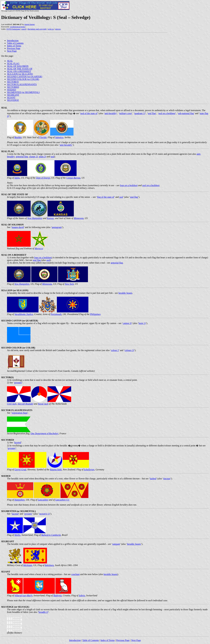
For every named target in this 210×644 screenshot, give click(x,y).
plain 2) (43, 157)
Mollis (17, 535)
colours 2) (129, 350)
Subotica (59, 137)
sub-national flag (186, 113)
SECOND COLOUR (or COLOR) (23, 79)
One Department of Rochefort (44, 433)
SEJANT (11, 98)
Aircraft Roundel (25, 404)
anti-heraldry (111, 113)
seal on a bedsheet (167, 113)
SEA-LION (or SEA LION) (20, 74)
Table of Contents (15, 43)
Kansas (50, 218)
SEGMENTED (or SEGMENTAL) (23, 92)
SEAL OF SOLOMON (18, 66)
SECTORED (13, 87)
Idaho (17, 178)
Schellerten (89, 470)
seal (52, 157)
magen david (18, 227)
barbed (153, 479)
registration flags (20, 413)
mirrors (58, 29)
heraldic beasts (125, 293)
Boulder (18, 137)
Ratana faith (56, 470)
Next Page (12, 51)
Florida (43, 137)
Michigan (28, 565)
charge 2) (33, 157)
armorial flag (22, 157)
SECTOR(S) (13, 82)
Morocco (39, 248)
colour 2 (115, 350)
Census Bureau (73, 178)
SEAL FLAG (13, 63)
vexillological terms (17, 27)
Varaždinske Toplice (24, 314)
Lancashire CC (62, 500)
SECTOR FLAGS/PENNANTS (22, 84)
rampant (116, 544)
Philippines (95, 314)
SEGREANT (13, 95)
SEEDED (11, 90)
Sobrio (82, 595)
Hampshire (20, 500)
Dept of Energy (43, 178)
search (24, 29)
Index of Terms (14, 46)
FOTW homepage (13, 29)
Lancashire (43, 500)
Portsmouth (56, 314)
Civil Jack (12, 404)
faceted (18, 442)
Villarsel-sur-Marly (23, 595)
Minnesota (79, 218)
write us (51, 29)
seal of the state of (89, 113)
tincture (167, 479)
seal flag (152, 113)
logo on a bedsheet (129, 185)
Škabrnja (57, 595)
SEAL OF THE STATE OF (20, 69)
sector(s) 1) (44, 514)
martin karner (30, 24)
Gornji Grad (20, 470)
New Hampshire (35, 218)
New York (69, 284)
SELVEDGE (13, 100)
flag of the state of (106, 197)
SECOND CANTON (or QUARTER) (25, 77)
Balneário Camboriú (51, 535)
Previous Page (14, 48)
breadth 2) (43, 612)
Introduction (13, 41)
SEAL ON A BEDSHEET (19, 71)
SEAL (10, 61)
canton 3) (127, 323)
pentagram (57, 227)
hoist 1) (142, 323)
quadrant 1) (140, 113)
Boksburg (49, 565)
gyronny (18, 383)
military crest (125, 113)
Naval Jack (43, 404)
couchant (75, 574)
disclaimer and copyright (37, 29)
